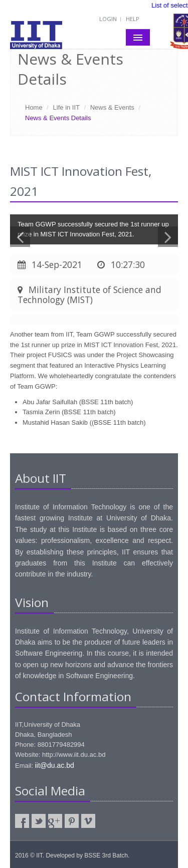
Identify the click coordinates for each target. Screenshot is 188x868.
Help (133, 19)
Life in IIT (66, 107)
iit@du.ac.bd (55, 765)
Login (108, 19)
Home (34, 107)
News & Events (112, 107)
